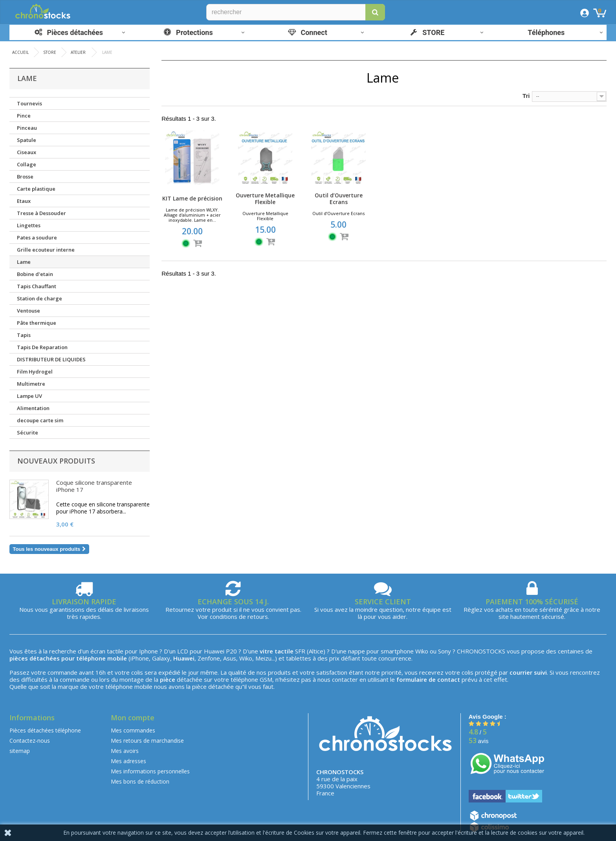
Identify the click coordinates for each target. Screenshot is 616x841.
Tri (526, 96)
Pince (24, 116)
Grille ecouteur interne (46, 250)
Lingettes (29, 225)
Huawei (214, 651)
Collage (27, 164)
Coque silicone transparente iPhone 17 (94, 486)
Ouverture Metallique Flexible (265, 199)
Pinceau (27, 128)
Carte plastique (36, 189)
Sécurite (27, 432)
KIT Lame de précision (192, 198)
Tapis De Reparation (42, 347)
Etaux (24, 201)
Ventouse (28, 311)
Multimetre (31, 384)
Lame (24, 262)
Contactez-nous (30, 741)
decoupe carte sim (40, 420)
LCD (183, 651)
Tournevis (29, 103)
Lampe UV (29, 396)
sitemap (20, 751)
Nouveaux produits (56, 461)
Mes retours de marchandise (147, 741)
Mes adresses (128, 761)
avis (479, 741)
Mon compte (133, 718)
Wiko (422, 651)
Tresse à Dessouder (41, 213)
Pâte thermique (37, 323)
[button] (375, 12)
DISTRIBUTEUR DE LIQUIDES (51, 359)
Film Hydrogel (35, 372)
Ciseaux (27, 152)
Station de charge (39, 298)
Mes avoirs (125, 751)
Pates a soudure (37, 237)
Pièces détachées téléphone (45, 730)
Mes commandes (133, 730)
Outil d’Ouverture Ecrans (339, 199)
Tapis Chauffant (37, 286)
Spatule (27, 140)
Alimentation (33, 408)
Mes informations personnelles (150, 771)
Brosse (25, 177)
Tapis (24, 335)
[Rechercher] (296, 12)
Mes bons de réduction (140, 781)
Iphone (148, 651)
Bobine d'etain (35, 274)
